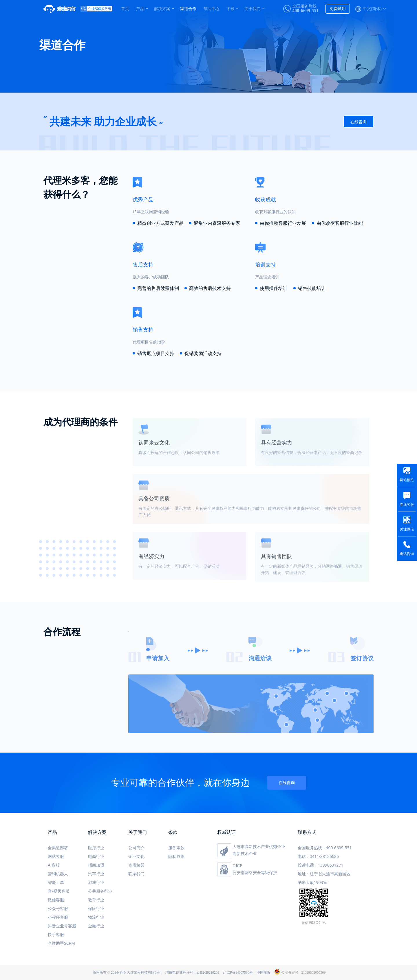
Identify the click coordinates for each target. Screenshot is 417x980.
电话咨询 (407, 554)
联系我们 (136, 874)
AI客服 (54, 865)
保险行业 (96, 908)
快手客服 (56, 934)
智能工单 (56, 882)
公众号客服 (58, 908)
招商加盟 (96, 865)
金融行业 (96, 926)
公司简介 (136, 848)
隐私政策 (176, 856)
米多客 (62, 9)
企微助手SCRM (61, 943)
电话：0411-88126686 (318, 856)
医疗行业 (96, 848)
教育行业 (96, 900)
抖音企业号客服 (62, 926)
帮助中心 (211, 9)
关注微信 (407, 529)
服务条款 (176, 848)
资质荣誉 (136, 865)
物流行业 (96, 917)
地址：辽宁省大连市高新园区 (324, 874)
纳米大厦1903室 (312, 882)
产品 (140, 9)
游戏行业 (96, 882)
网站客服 (56, 856)
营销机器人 (58, 874)
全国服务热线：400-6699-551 (325, 848)
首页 (125, 9)
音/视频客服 (59, 891)
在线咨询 (359, 122)
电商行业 (96, 856)
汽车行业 (96, 874)
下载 (231, 9)
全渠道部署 (58, 848)
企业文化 (136, 856)
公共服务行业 (100, 891)
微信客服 (56, 900)
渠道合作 (188, 9)
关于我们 (253, 9)
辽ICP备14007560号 (238, 972)
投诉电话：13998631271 (321, 865)
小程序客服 (58, 917)
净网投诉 (264, 972)
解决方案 (162, 9)
